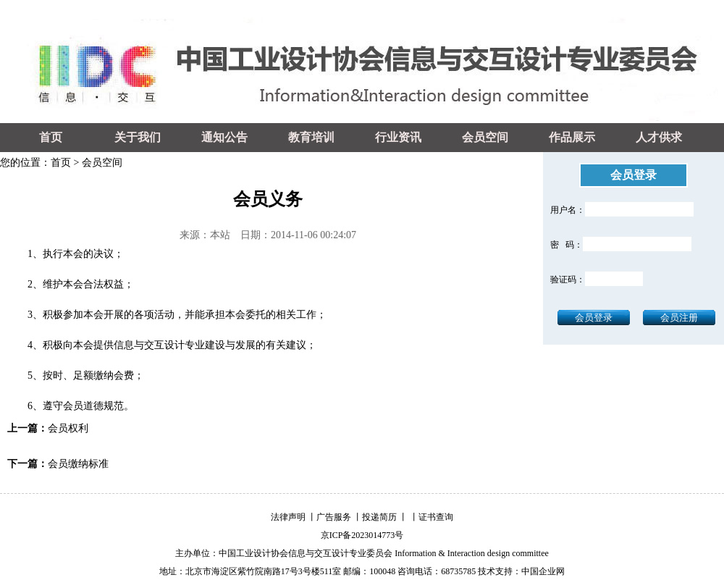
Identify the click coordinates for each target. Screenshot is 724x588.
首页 (51, 137)
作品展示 (572, 137)
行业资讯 (398, 137)
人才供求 (659, 137)
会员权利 (68, 428)
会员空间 (485, 137)
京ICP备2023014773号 (362, 535)
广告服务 (334, 517)
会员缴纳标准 (78, 464)
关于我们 (138, 137)
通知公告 (224, 137)
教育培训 (311, 137)
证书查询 (436, 517)
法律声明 (288, 517)
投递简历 (379, 517)
